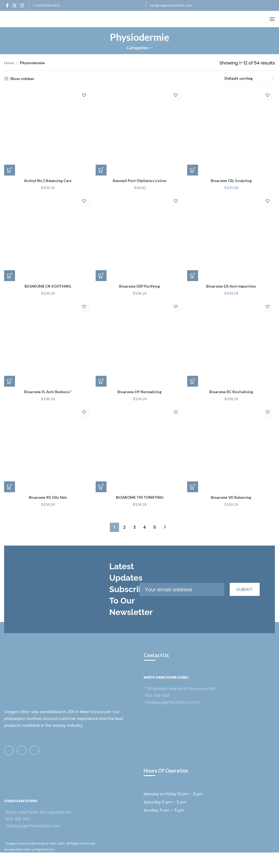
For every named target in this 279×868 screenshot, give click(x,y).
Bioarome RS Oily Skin (47, 498)
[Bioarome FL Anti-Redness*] (47, 343)
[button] (10, 169)
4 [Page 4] (145, 528)
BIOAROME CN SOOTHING (47, 286)
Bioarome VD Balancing (232, 498)
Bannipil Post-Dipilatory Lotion (140, 179)
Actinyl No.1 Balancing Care (48, 179)
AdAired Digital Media (39, 850)
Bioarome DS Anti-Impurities (232, 286)
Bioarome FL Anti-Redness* (47, 392)
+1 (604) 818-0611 (47, 5)
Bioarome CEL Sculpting (232, 179)
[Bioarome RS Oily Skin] (47, 450)
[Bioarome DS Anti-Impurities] (232, 237)
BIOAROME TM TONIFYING (140, 498)
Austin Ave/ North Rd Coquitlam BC (39, 813)
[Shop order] (249, 79)
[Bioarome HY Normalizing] (139, 343)
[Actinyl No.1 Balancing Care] (47, 131)
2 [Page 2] (124, 528)
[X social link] (14, 5)
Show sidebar (22, 79)
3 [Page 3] (134, 528)
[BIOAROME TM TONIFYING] (139, 450)
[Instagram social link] (22, 5)
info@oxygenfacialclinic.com (171, 5)
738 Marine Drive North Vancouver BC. (181, 689)
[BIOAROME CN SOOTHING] (47, 237)
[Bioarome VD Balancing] (232, 450)
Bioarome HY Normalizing (139, 392)
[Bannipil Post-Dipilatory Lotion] (139, 131)
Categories (137, 48)
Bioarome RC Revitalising (232, 392)
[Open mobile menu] (272, 19)
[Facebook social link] (7, 5)
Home (9, 63)
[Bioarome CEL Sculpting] (232, 131)
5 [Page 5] (155, 528)
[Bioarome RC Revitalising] (232, 343)
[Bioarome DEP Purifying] (139, 237)
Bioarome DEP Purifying (139, 286)
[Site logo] (25, 19)
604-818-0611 (157, 696)
